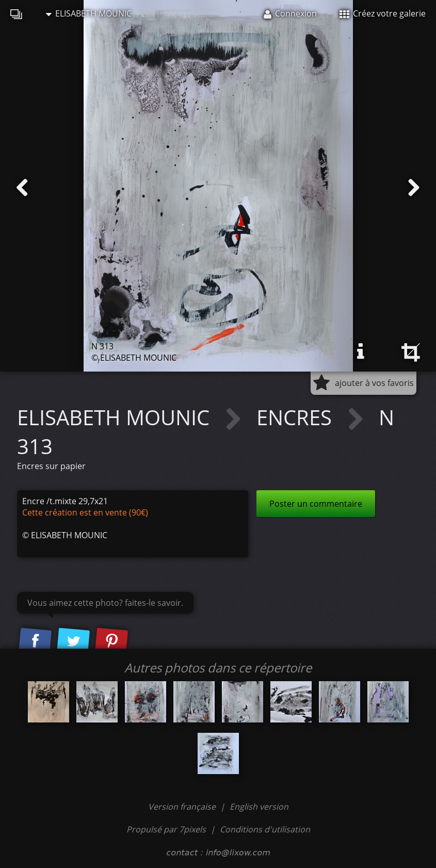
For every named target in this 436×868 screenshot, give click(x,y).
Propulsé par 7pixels (166, 829)
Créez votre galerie (383, 13)
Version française (183, 807)
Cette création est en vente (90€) (85, 512)
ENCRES (297, 417)
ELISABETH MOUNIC (89, 13)
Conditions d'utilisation (265, 829)
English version (259, 807)
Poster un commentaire (316, 504)
